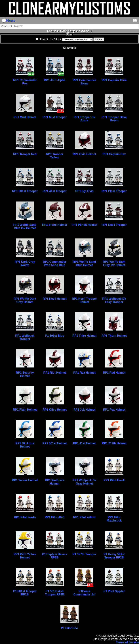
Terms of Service (127, 642)
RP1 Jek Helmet (84, 410)
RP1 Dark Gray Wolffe (25, 263)
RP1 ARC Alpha (55, 80)
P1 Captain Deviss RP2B (55, 556)
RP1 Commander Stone (84, 82)
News (9, 20)
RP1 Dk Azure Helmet (25, 445)
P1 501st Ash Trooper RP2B (55, 593)
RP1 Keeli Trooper (114, 225)
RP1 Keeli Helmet (55, 299)
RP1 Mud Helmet (25, 117)
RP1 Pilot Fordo (25, 517)
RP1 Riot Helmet (55, 373)
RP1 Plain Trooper (114, 191)
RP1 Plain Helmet (25, 410)
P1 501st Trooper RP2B (25, 593)
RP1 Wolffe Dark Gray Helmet (25, 300)
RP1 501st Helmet (55, 443)
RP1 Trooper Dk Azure (84, 119)
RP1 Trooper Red (25, 154)
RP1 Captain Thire (114, 80)
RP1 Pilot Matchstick (114, 519)
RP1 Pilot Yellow (84, 517)
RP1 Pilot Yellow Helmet (25, 556)
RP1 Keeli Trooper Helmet (84, 300)
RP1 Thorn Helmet (114, 336)
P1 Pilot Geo (69, 628)
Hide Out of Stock (50, 39)
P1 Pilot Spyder (114, 591)
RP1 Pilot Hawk (114, 480)
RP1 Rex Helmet (84, 373)
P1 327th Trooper (84, 554)
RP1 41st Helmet (84, 443)
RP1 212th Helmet (114, 443)
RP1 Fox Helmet (114, 410)
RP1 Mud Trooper (55, 117)
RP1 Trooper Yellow (55, 156)
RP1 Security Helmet (25, 374)
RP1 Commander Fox (25, 82)
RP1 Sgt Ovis (84, 191)
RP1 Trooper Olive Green (114, 119)
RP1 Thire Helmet (84, 336)
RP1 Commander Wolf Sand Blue (55, 263)
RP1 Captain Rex (114, 154)
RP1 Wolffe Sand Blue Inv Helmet (25, 226)
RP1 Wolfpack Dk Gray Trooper (114, 300)
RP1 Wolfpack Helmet (55, 482)
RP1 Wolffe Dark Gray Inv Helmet (114, 263)
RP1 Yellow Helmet (25, 480)
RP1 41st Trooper (55, 191)
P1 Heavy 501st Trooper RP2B (114, 556)
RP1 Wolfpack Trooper (25, 337)
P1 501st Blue (55, 336)
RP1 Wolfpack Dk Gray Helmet (84, 482)
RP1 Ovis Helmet (84, 154)
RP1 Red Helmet (114, 373)
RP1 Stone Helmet (55, 225)
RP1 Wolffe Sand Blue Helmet (84, 263)
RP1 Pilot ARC (55, 517)
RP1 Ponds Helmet (84, 225)
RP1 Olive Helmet (55, 410)
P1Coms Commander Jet (84, 593)
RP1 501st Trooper (25, 191)
